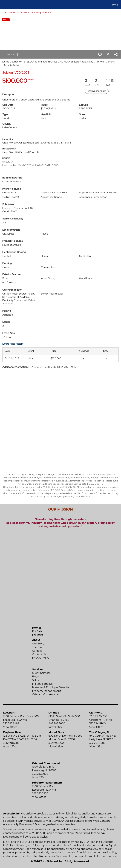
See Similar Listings (97, 91)
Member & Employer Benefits (51, 687)
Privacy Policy (41, 658)
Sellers (36, 680)
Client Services (41, 673)
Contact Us (39, 654)
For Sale (37, 631)
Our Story (38, 644)
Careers (37, 651)
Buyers (36, 677)
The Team (38, 647)
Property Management (47, 691)
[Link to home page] (3, 5)
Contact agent (11, 54)
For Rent (38, 635)
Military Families (42, 684)
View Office (10, 727)
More (115, 5)
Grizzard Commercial (45, 694)
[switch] (100, 54)
